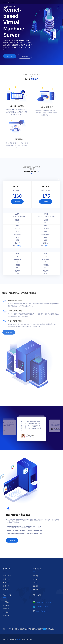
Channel (39, 611)
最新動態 (36, 580)
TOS (44, 633)
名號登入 (6, 606)
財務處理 (6, 613)
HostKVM (19, 643)
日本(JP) (6, 586)
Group (46, 611)
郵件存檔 (6, 620)
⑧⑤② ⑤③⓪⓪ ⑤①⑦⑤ (44, 607)
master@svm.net (8, 2)
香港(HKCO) (7, 583)
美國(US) (6, 590)
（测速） (19, 246)
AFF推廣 (6, 617)
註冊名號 (6, 610)
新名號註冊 (25, 58)
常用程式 (36, 584)
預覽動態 (12, 544)
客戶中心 (10, 58)
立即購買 (17, 202)
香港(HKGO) (7, 580)
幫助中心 (36, 587)
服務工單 (36, 591)
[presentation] (4, 180)
